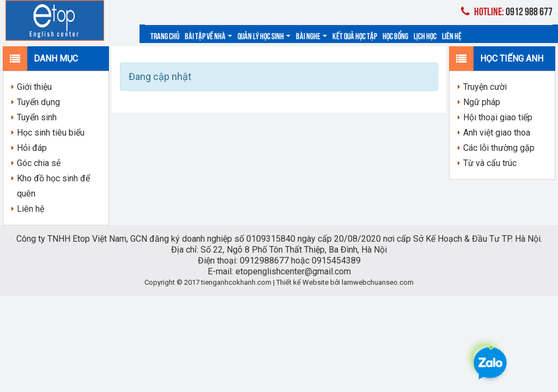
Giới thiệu (34, 87)
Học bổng (395, 35)
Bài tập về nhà (208, 35)
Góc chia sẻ (39, 163)
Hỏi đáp (32, 148)
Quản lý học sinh (264, 35)
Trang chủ (165, 35)
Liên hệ (452, 35)
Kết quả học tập (355, 35)
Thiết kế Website (302, 282)
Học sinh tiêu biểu (51, 133)
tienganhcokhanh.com (236, 282)
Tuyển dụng (38, 102)
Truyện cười (485, 87)
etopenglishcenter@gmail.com (293, 271)
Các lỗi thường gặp (499, 148)
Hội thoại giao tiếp (498, 117)
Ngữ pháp (482, 102)
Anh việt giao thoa (497, 133)
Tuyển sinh (37, 117)
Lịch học (425, 35)
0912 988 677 (507, 11)
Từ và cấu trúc (490, 163)
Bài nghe (311, 35)
